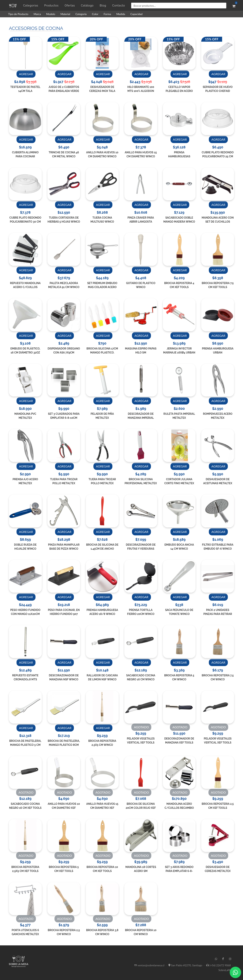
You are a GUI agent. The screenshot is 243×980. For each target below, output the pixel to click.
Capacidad (136, 14)
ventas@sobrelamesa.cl (151, 965)
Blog (103, 6)
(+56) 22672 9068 (220, 965)
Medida (121, 14)
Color (95, 14)
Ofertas (70, 6)
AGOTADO (141, 727)
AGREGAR (26, 74)
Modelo (51, 14)
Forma (107, 14)
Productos (51, 6)
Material (65, 14)
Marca (37, 14)
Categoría (81, 14)
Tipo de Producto (18, 14)
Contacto (119, 6)
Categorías (31, 6)
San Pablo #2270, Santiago (187, 965)
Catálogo (87, 6)
